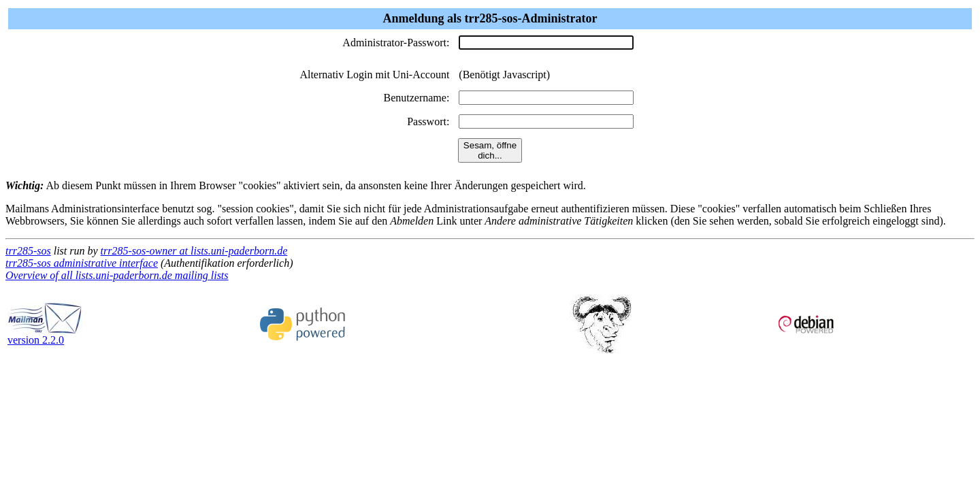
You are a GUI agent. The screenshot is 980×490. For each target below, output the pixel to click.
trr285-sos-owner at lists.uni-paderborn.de (194, 251)
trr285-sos (28, 251)
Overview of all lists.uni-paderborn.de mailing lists (117, 275)
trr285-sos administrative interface (82, 263)
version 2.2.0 (45, 335)
